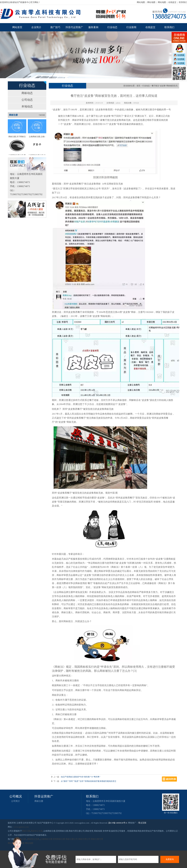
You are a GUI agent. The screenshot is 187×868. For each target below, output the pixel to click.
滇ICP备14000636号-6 (118, 823)
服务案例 (93, 27)
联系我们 (183, 2)
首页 (138, 86)
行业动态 (112, 27)
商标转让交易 (37, 831)
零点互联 (142, 823)
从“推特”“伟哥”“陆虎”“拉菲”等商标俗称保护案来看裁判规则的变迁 (89, 781)
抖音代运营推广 (74, 27)
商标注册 (39, 801)
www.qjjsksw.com (21, 827)
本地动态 (27, 106)
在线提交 (172, 2)
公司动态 (27, 100)
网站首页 (17, 27)
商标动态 (27, 93)
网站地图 (141, 2)
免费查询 (170, 859)
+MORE (42, 115)
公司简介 (16, 801)
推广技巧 (55, 27)
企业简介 (36, 27)
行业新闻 (131, 27)
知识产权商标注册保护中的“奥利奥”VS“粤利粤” (81, 777)
